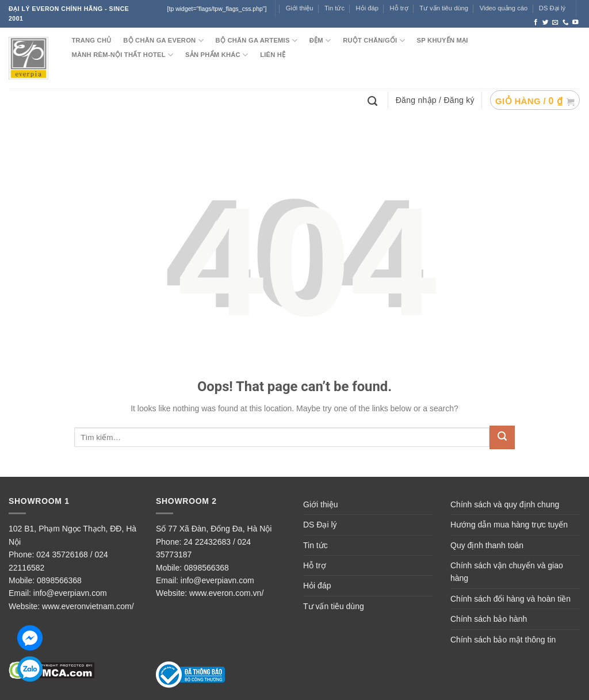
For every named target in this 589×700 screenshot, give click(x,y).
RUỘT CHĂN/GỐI (374, 41)
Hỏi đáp (317, 586)
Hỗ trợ (399, 8)
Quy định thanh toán (487, 545)
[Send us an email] (555, 22)
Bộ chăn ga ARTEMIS (257, 41)
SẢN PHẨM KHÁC (217, 55)
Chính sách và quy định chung (505, 504)
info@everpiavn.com (70, 593)
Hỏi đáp (367, 8)
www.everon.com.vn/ (226, 593)
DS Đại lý (552, 8)
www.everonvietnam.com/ (88, 606)
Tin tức (334, 8)
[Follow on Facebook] (536, 22)
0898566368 (59, 580)
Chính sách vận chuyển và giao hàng (507, 572)
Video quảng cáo (504, 8)
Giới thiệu (300, 8)
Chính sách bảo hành (489, 619)
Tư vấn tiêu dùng (444, 8)
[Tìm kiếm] (374, 100)
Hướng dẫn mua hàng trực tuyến (509, 525)
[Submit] (502, 437)
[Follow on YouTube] (575, 22)
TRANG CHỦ (91, 40)
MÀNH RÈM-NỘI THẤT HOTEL (122, 55)
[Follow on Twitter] (546, 22)
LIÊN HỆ (273, 55)
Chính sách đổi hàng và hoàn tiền (510, 599)
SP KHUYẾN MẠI (443, 40)
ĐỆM (320, 41)
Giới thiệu (321, 504)
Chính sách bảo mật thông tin (503, 640)
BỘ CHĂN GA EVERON (163, 41)
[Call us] (566, 22)
